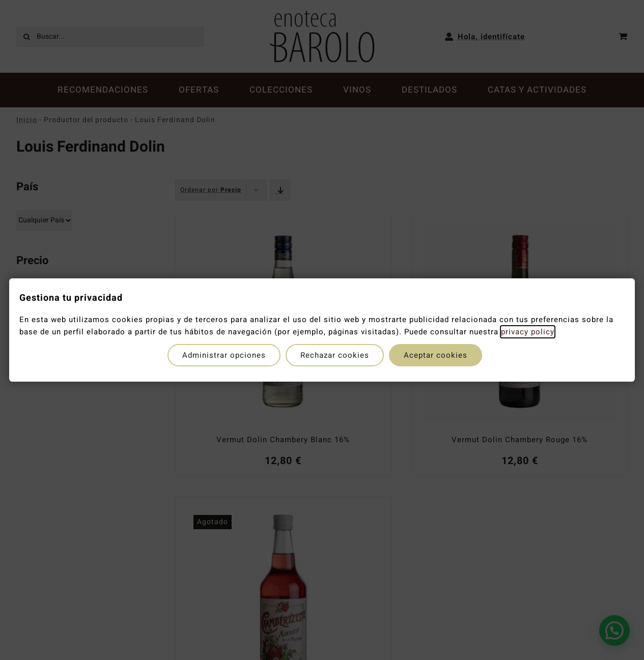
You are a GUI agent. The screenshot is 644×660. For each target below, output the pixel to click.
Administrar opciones (224, 355)
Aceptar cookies (436, 355)
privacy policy (528, 332)
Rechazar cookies (335, 355)
